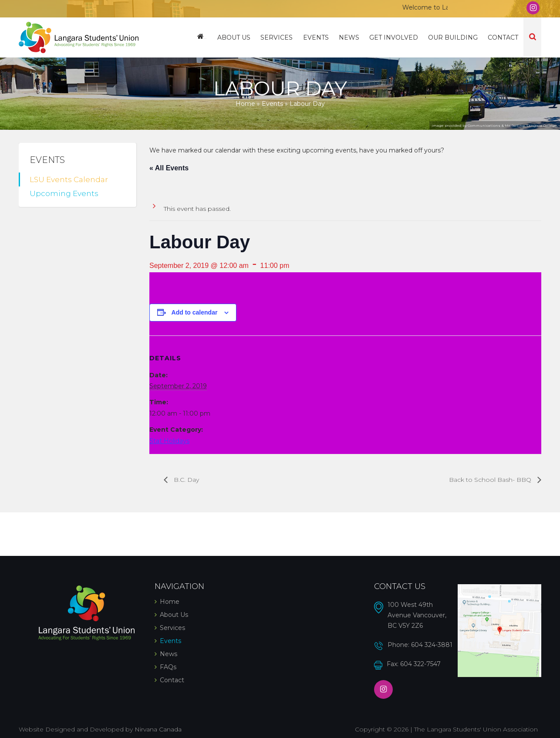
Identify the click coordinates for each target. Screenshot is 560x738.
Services (280, 37)
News (351, 37)
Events (318, 37)
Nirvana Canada (158, 729)
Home (207, 37)
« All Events (169, 168)
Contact (503, 37)
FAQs (168, 667)
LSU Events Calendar (69, 179)
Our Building (454, 37)
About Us (237, 37)
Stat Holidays (169, 441)
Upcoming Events (64, 193)
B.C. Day (186, 480)
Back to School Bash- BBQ (491, 480)
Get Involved (395, 37)
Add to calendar (195, 312)
